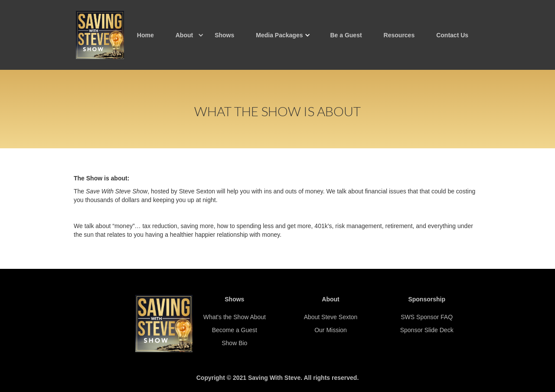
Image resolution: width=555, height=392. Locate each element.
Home (145, 35)
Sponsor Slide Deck (427, 330)
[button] (184, 35)
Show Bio (234, 343)
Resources (399, 35)
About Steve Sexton (331, 317)
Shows (224, 35)
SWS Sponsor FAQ (427, 317)
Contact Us (452, 35)
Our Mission (331, 330)
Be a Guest (346, 35)
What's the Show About (235, 317)
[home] (100, 35)
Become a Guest (235, 330)
